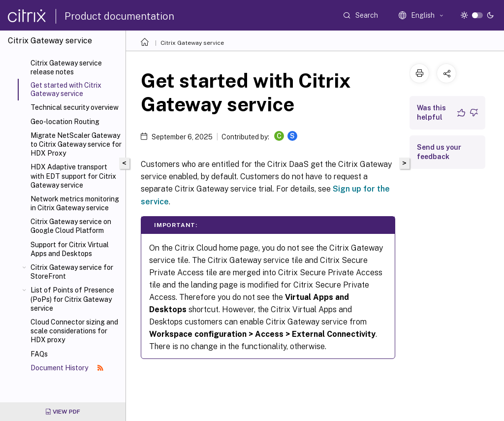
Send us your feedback (439, 152)
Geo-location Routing (65, 122)
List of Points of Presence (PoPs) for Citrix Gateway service (72, 299)
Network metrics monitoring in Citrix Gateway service (75, 203)
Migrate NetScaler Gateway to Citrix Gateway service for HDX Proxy (76, 144)
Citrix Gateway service (192, 43)
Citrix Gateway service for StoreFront (72, 272)
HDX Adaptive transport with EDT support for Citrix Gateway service (73, 176)
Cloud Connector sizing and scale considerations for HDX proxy (74, 331)
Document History (67, 368)
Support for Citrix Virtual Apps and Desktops (70, 249)
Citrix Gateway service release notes (66, 67)
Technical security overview (75, 107)
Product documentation (119, 16)
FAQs (39, 354)
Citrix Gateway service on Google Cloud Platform (71, 226)
